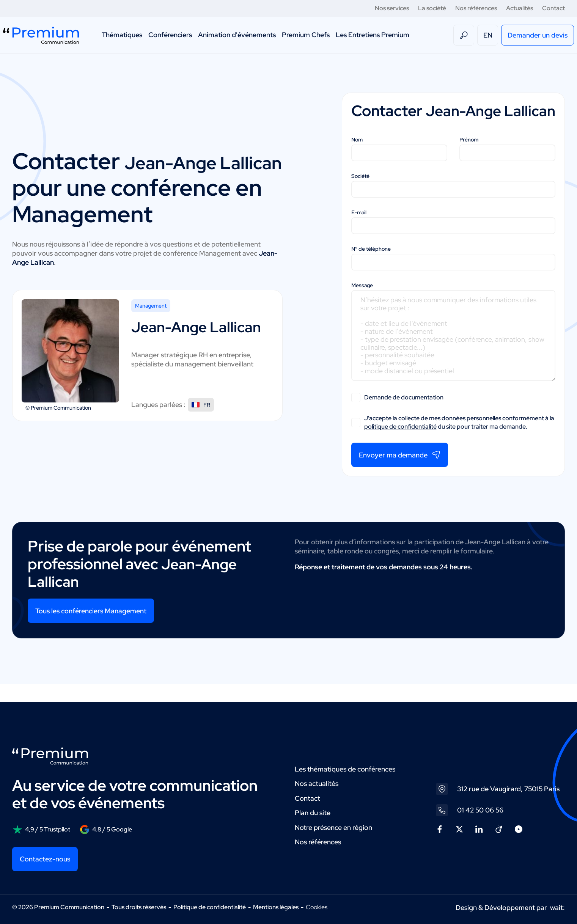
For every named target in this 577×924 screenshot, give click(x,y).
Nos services (392, 8)
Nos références (476, 8)
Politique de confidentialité (210, 907)
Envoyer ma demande (400, 473)
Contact (553, 8)
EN (488, 35)
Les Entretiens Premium (373, 35)
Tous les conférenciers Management (91, 628)
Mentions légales (276, 907)
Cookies (317, 907)
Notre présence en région (333, 827)
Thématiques (122, 35)
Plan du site (313, 813)
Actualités (520, 8)
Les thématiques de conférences (345, 769)
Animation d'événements (237, 35)
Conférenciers (170, 35)
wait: (557, 907)
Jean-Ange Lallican (128, 170)
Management (151, 328)
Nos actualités (317, 783)
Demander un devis (538, 35)
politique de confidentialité (400, 444)
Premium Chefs (306, 35)
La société (432, 8)
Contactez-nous (45, 859)
